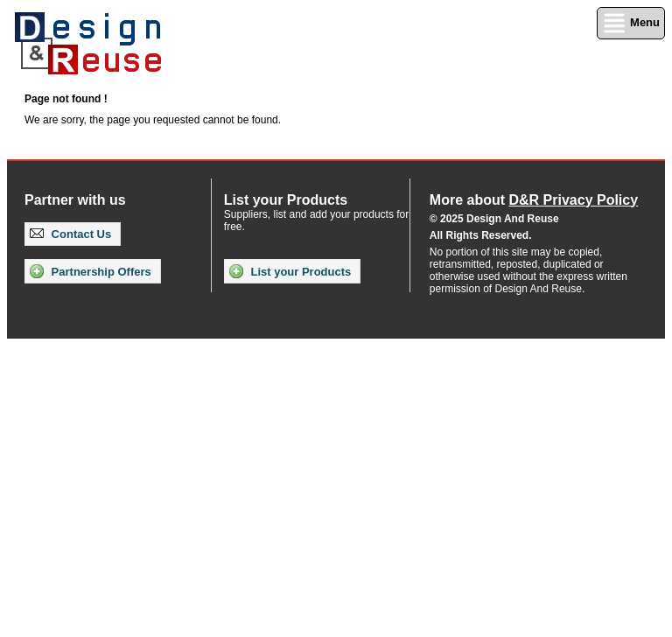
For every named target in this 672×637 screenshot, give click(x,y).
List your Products (290, 271)
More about (534, 200)
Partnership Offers (91, 271)
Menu (631, 23)
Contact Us (70, 234)
